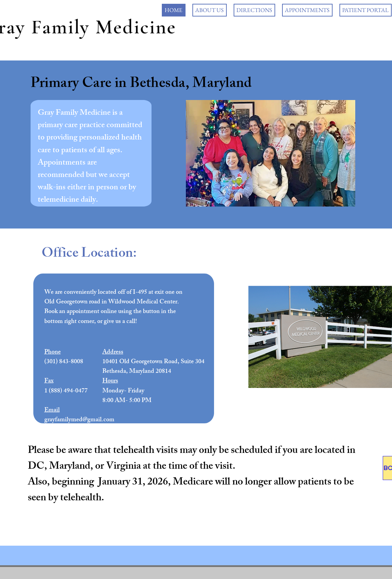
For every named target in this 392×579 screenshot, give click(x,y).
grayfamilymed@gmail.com (79, 420)
